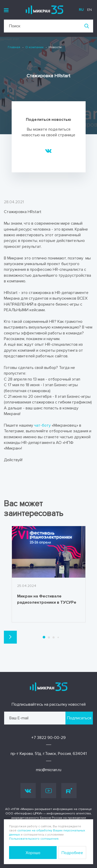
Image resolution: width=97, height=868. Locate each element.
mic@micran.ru (49, 770)
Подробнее (72, 853)
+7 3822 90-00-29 (48, 738)
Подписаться (79, 718)
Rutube (69, 791)
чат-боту (42, 425)
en (89, 10)
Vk (28, 791)
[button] (10, 637)
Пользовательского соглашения (34, 839)
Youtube (49, 791)
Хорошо (33, 853)
